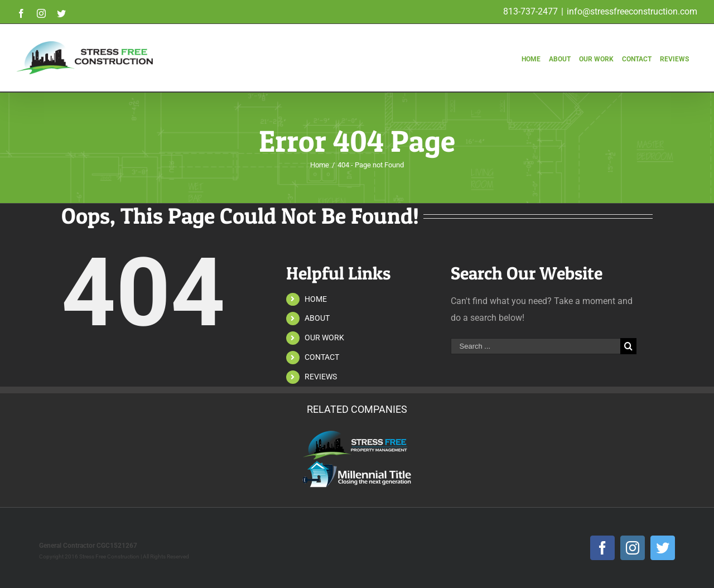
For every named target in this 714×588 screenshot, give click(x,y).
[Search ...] (535, 346)
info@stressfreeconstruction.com (632, 11)
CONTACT (322, 357)
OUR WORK (324, 338)
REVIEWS (321, 377)
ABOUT (317, 318)
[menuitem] (532, 47)
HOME (316, 299)
